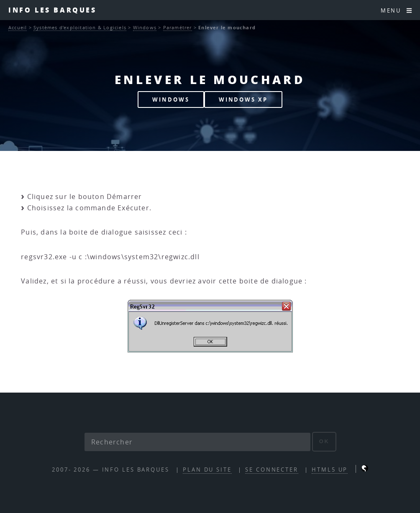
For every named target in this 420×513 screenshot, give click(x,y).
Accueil (18, 27)
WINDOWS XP (243, 100)
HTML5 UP (330, 470)
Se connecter (272, 470)
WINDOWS (171, 100)
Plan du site (207, 470)
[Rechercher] (197, 442)
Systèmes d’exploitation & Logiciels (80, 27)
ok (324, 441)
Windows (145, 27)
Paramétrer (178, 27)
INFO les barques (52, 10)
